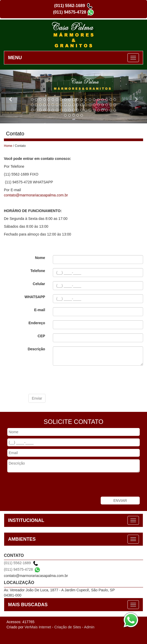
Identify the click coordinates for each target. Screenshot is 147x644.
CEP (41, 336)
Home (8, 146)
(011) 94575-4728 (70, 12)
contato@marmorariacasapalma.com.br (36, 195)
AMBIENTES (22, 539)
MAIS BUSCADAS (28, 605)
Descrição (36, 349)
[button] (11, 97)
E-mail (40, 310)
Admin (89, 627)
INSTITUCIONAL (26, 520)
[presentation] (68, 380)
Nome (40, 258)
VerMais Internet (38, 627)
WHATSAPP (35, 297)
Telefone (38, 271)
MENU (15, 58)
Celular (39, 284)
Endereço (37, 323)
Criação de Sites (68, 627)
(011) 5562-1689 (69, 6)
